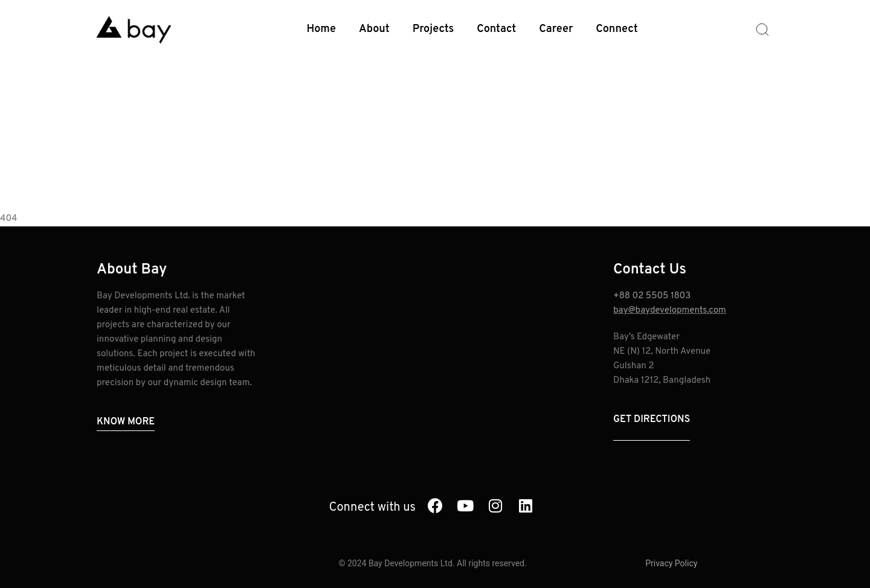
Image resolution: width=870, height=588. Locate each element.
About (374, 29)
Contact (496, 29)
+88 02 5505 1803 (652, 296)
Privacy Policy (671, 563)
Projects (433, 29)
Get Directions (652, 420)
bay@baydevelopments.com (670, 311)
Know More (126, 422)
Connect (617, 29)
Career (556, 29)
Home (322, 29)
